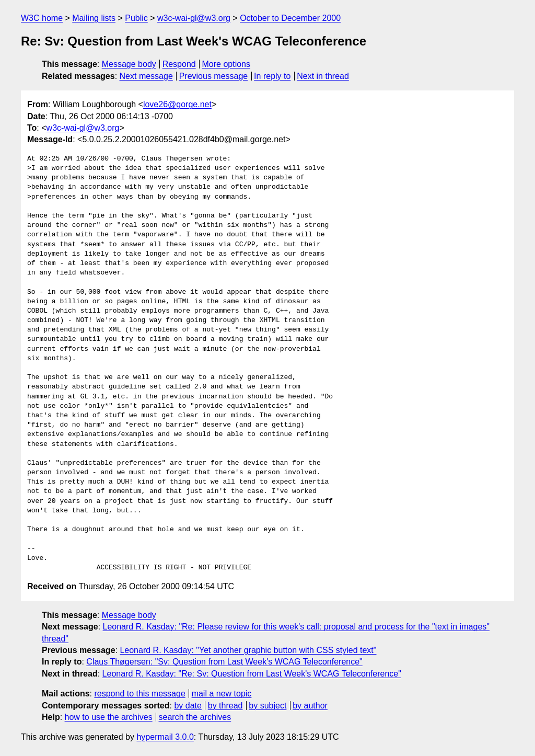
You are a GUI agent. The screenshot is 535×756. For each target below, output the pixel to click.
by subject (267, 706)
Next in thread (323, 76)
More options (226, 64)
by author (310, 706)
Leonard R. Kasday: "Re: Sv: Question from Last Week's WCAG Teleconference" (252, 674)
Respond (179, 64)
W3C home (42, 18)
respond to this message (139, 694)
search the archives (195, 717)
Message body (129, 64)
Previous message (214, 76)
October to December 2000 (290, 18)
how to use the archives (109, 717)
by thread (225, 706)
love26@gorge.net (177, 104)
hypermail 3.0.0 (165, 737)
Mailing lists (94, 18)
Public (136, 18)
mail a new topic (222, 694)
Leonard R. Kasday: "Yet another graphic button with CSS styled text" (248, 650)
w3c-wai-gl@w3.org (194, 18)
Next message (146, 76)
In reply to (272, 76)
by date (188, 706)
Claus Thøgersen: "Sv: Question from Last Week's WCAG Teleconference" (224, 662)
